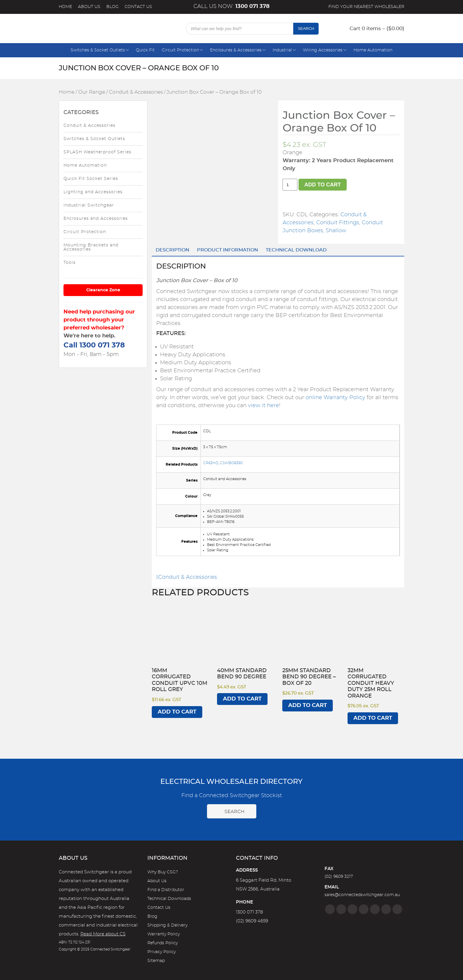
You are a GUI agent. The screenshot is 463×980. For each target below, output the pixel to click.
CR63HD (211, 463)
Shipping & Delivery (167, 925)
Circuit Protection (180, 50)
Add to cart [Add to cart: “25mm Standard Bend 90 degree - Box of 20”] (308, 706)
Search (306, 29)
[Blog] (397, 909)
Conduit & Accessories (136, 92)
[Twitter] (352, 909)
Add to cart (323, 185)
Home (65, 7)
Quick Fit (145, 50)
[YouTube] (386, 909)
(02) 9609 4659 (252, 921)
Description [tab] (172, 250)
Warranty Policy (164, 934)
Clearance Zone (103, 290)
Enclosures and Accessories (96, 219)
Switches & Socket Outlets (98, 50)
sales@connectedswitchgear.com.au (362, 895)
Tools (70, 263)
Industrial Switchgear (89, 205)
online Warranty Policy (335, 398)
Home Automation (373, 50)
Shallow (336, 231)
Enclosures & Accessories (236, 50)
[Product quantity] (290, 185)
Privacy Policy (162, 952)
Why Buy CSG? (163, 872)
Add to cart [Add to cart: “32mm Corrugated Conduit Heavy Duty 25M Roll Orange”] (373, 718)
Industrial (282, 50)
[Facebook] (330, 909)
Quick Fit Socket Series (91, 179)
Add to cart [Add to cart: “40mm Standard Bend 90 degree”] (242, 699)
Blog (113, 7)
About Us (89, 7)
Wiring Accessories (323, 50)
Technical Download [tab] (296, 250)
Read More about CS (103, 934)
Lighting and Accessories (93, 192)
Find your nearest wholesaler (366, 7)
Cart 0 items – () (377, 29)
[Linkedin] (364, 909)
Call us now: (231, 6)
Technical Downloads (169, 899)
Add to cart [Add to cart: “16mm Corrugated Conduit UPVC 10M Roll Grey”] (177, 712)
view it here (264, 406)
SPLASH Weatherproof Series (97, 152)
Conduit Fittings (338, 223)
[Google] (375, 909)
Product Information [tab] (228, 250)
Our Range (92, 92)
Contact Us (138, 7)
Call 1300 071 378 (94, 345)
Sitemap (156, 961)
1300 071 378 (249, 912)
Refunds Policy (163, 943)
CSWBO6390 (231, 463)
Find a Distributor (166, 890)
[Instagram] (341, 909)
